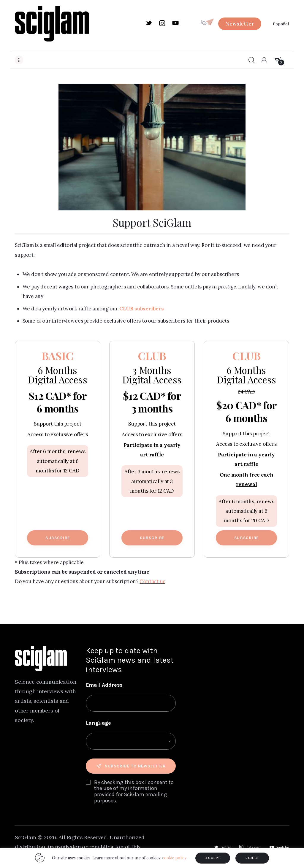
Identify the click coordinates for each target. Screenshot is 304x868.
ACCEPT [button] (213, 858)
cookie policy (174, 858)
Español (281, 24)
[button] (240, 24)
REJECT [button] (252, 858)
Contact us (152, 581)
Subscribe (58, 538)
